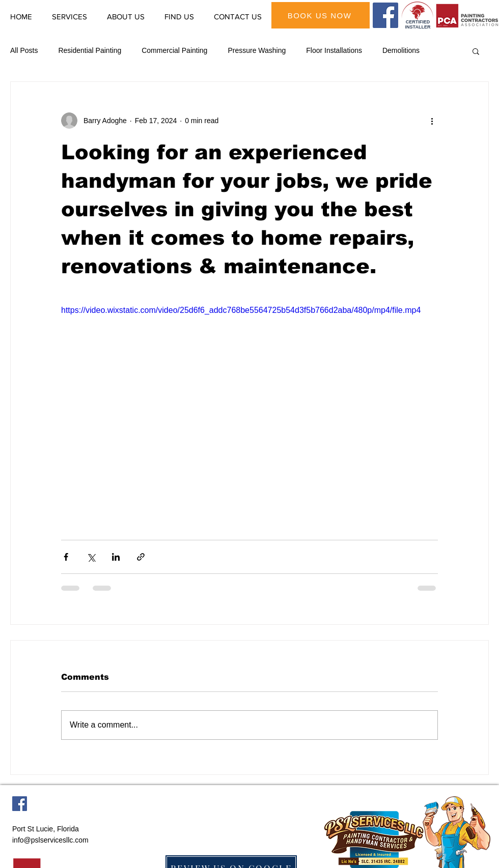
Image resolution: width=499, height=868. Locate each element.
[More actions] (432, 121)
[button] (476, 51)
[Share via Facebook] (66, 557)
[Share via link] (141, 557)
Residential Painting (90, 50)
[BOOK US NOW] (321, 15)
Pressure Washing (257, 50)
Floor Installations (334, 50)
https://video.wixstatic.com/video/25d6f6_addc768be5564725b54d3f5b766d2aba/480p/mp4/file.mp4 (241, 310)
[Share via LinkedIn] (116, 557)
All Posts (24, 50)
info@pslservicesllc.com (50, 840)
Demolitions (401, 50)
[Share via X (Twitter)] (91, 557)
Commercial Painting (174, 50)
